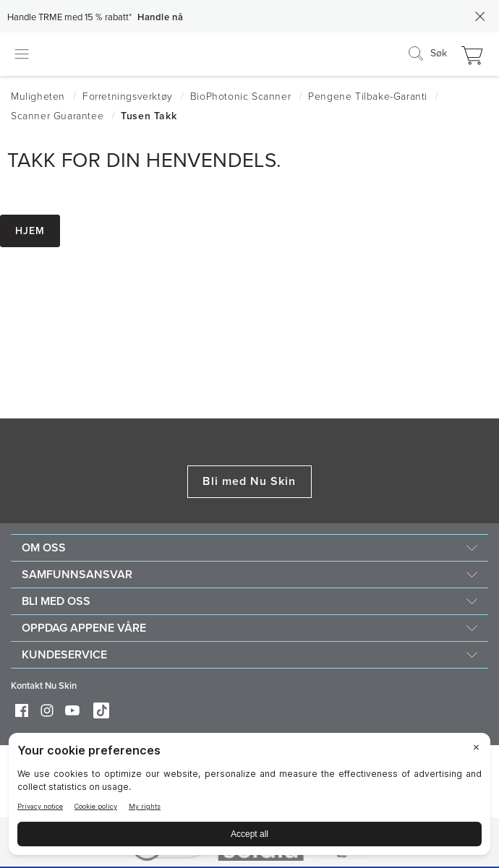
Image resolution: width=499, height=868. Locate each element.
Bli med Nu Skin (249, 481)
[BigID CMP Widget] (249, 798)
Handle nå (160, 17)
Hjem (30, 231)
